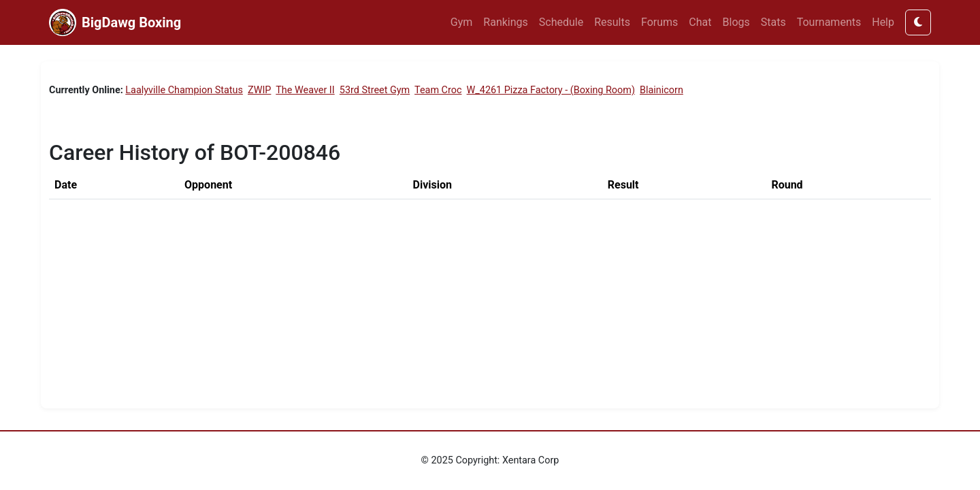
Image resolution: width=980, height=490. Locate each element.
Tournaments (829, 22)
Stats (773, 22)
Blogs (736, 22)
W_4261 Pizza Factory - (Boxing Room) (551, 90)
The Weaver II (305, 90)
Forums (659, 22)
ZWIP (259, 90)
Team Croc (438, 90)
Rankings (505, 22)
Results (612, 22)
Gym (462, 22)
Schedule (561, 22)
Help (883, 22)
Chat (700, 22)
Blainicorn (661, 90)
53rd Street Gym (375, 90)
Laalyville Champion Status (184, 90)
